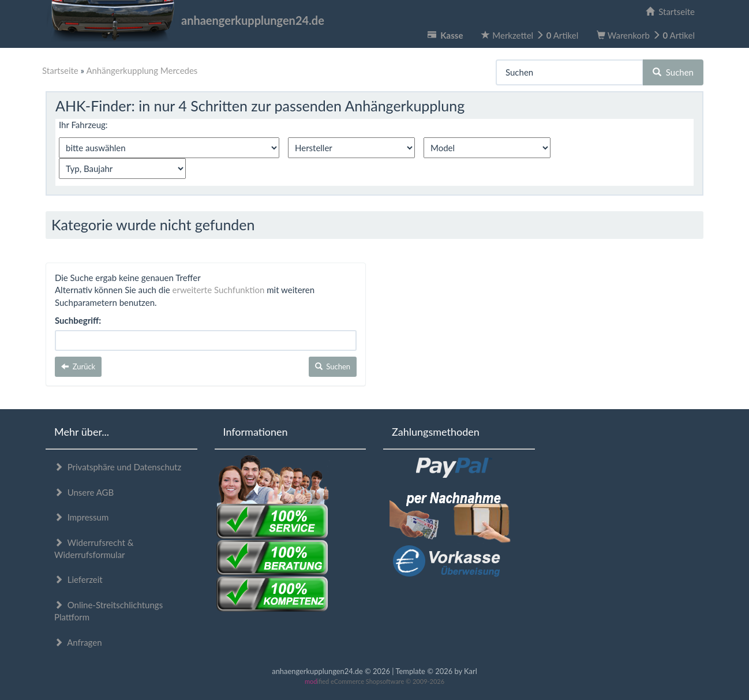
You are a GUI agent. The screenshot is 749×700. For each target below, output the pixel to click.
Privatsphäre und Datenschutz (118, 467)
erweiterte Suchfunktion (219, 290)
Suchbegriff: (78, 320)
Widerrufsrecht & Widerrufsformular (94, 549)
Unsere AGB (84, 492)
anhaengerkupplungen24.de (185, 20)
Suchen (673, 72)
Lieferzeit (78, 579)
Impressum (81, 517)
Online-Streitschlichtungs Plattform (108, 611)
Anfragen (78, 642)
